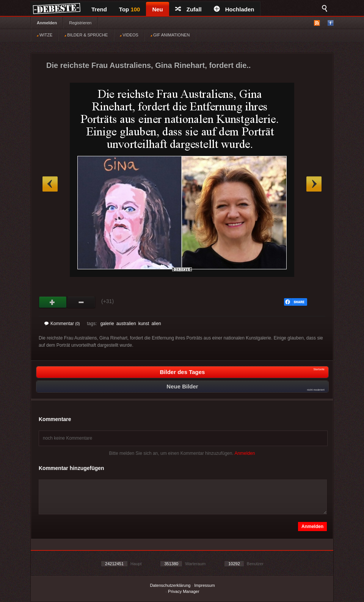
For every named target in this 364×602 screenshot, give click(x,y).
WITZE (45, 35)
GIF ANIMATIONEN (170, 35)
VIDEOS (129, 35)
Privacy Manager (184, 591)
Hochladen (234, 9)
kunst (144, 324)
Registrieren (80, 23)
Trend (99, 9)
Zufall (188, 9)
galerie (107, 324)
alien (156, 324)
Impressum (204, 585)
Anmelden (47, 23)
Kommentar (62, 324)
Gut (53, 302)
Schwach (81, 302)
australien (126, 324)
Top (130, 9)
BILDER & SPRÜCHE (86, 35)
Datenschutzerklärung (170, 585)
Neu (157, 9)
